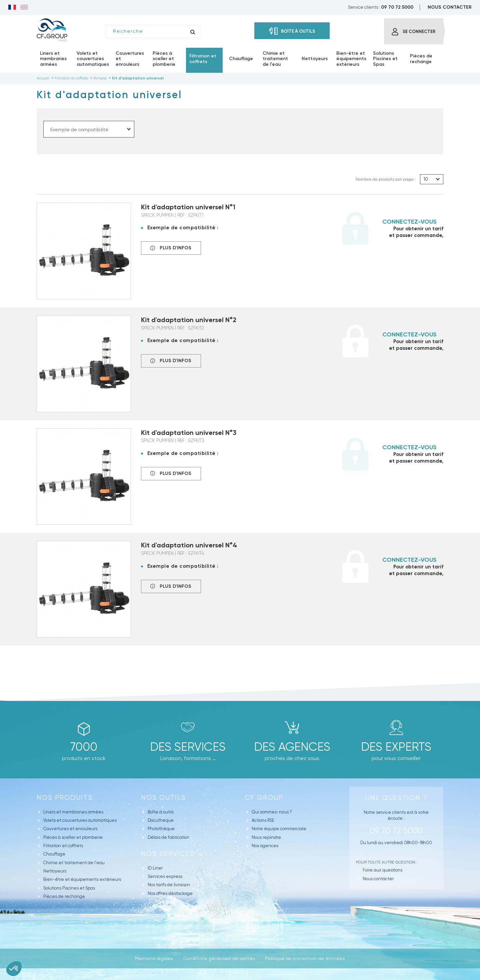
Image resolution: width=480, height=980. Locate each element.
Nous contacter (378, 879)
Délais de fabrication (169, 837)
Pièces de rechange (64, 896)
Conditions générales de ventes (219, 958)
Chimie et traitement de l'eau (74, 863)
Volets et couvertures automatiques (80, 820)
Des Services (188, 747)
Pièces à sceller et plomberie (73, 837)
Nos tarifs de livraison (169, 885)
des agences (292, 747)
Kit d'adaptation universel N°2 (189, 320)
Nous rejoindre (266, 837)
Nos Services (168, 854)
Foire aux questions (382, 870)
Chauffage (54, 854)
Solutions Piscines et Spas (69, 888)
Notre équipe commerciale (279, 829)
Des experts (396, 747)
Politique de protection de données (305, 958)
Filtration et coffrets (63, 846)
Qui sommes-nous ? (272, 812)
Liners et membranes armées (73, 812)
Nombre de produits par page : (386, 179)
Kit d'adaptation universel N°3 (189, 433)
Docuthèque (161, 820)
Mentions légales (154, 958)
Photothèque (161, 829)
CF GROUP (264, 798)
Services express (165, 876)
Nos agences (265, 846)
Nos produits (65, 798)
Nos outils (163, 798)
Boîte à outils (161, 812)
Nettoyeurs (55, 871)
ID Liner (155, 868)
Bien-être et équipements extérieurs (82, 879)
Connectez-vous (409, 222)
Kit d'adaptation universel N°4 (189, 545)
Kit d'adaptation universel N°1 (188, 207)
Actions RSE (263, 820)
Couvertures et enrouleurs (70, 829)
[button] (14, 969)
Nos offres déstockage (170, 893)
